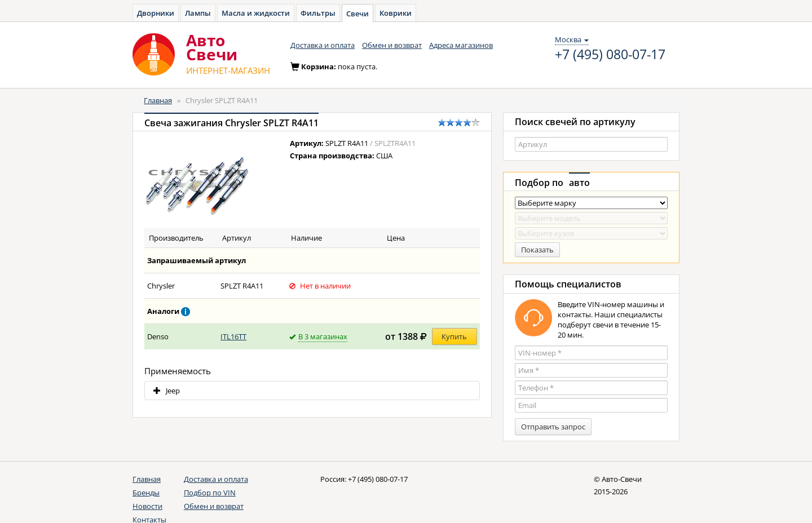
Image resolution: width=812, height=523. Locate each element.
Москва (572, 39)
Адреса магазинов (461, 45)
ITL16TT (233, 336)
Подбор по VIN (210, 493)
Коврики (396, 13)
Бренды (146, 493)
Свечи (358, 14)
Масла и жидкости (256, 13)
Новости (147, 506)
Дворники (156, 13)
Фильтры (318, 13)
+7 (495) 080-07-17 (610, 55)
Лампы (198, 13)
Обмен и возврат (392, 45)
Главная (158, 100)
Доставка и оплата (323, 45)
